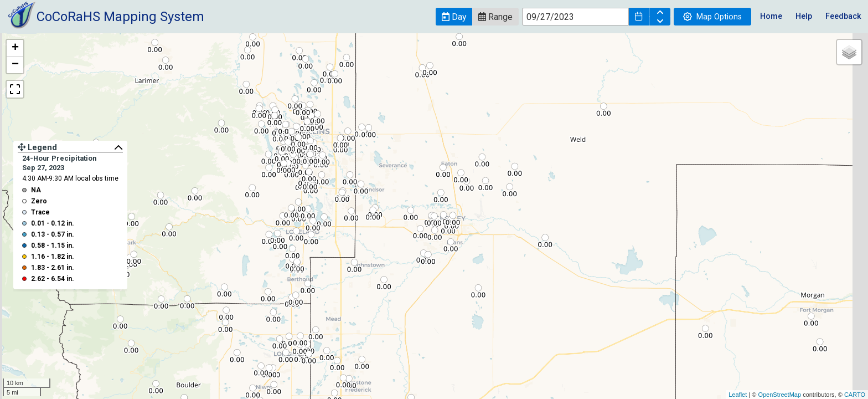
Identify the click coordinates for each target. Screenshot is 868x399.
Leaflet (738, 395)
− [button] (15, 65)
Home (771, 16)
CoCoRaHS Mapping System (120, 17)
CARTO (855, 395)
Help (804, 16)
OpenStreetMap (779, 395)
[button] (454, 17)
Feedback (843, 16)
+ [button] (15, 48)
